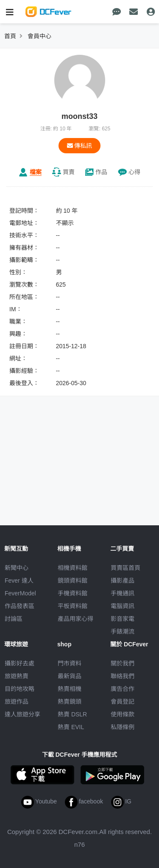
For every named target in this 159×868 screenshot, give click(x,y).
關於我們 (123, 663)
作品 (101, 172)
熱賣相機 (70, 689)
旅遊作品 (17, 702)
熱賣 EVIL (71, 727)
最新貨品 (70, 676)
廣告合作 (123, 689)
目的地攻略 (20, 689)
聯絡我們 (123, 676)
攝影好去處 (20, 663)
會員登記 (123, 702)
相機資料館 (73, 568)
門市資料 (70, 663)
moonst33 (79, 116)
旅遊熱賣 (17, 676)
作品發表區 (20, 606)
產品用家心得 (75, 619)
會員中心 (39, 36)
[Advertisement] (80, 462)
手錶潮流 (123, 631)
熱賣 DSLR (72, 714)
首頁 (10, 36)
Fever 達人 (19, 581)
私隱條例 (123, 727)
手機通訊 (123, 593)
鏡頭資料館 (73, 581)
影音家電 (123, 619)
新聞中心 (17, 568)
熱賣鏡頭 (70, 702)
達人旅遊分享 (22, 714)
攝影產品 (123, 581)
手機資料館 (73, 593)
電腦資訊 (123, 606)
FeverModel (20, 593)
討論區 (14, 619)
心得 (134, 172)
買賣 (69, 172)
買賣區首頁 (126, 568)
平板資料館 (73, 606)
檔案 (36, 172)
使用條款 (123, 714)
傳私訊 (80, 146)
